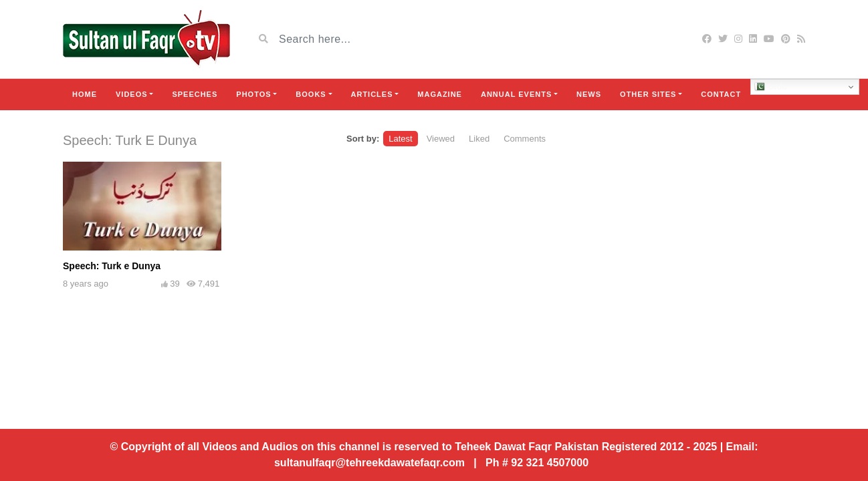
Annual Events (516, 94)
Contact (721, 94)
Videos (132, 94)
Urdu (771, 87)
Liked (479, 139)
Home (85, 94)
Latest (400, 139)
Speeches (195, 94)
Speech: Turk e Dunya (112, 266)
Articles (372, 94)
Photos (253, 94)
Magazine (440, 94)
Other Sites (648, 94)
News (589, 94)
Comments (525, 139)
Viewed (441, 139)
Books (311, 94)
